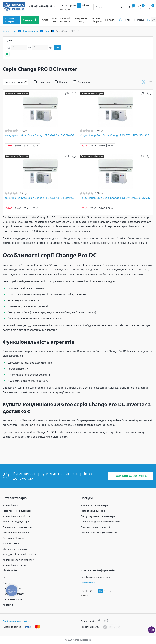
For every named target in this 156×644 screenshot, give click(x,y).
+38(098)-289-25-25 (41, 6)
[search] (121, 7)
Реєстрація (139, 20)
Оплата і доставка (65, 20)
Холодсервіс (9, 31)
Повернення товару (80, 20)
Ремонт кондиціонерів (93, 511)
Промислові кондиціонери (17, 527)
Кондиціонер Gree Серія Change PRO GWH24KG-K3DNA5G (115, 198)
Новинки (64, 82)
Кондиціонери (30, 31)
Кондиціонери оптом (14, 565)
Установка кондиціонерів (95, 505)
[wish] (74, 94)
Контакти (110, 20)
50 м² (27, 146)
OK (58, 47)
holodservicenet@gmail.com (96, 577)
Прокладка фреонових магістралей (100, 522)
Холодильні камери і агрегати (19, 554)
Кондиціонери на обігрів (16, 516)
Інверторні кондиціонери (17, 511)
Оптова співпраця (96, 20)
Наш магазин (88, 582)
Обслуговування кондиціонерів (98, 516)
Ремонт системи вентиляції (95, 527)
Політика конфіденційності (17, 621)
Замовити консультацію (131, 476)
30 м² (18, 146)
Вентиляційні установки (16, 533)
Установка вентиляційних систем (99, 533)
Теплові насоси (11, 543)
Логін (127, 20)
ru (149, 20)
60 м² (35, 146)
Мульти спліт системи (15, 549)
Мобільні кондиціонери (16, 522)
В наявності (44, 82)
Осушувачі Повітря (13, 538)
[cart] (150, 7)
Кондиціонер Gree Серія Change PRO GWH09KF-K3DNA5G (39, 135)
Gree (47, 31)
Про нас (54, 20)
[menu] (11, 20)
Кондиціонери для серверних (19, 560)
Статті (45, 20)
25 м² (9, 146)
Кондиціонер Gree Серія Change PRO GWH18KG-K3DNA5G (40, 198)
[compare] (67, 94)
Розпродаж (84, 82)
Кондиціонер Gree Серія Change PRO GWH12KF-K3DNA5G (115, 135)
